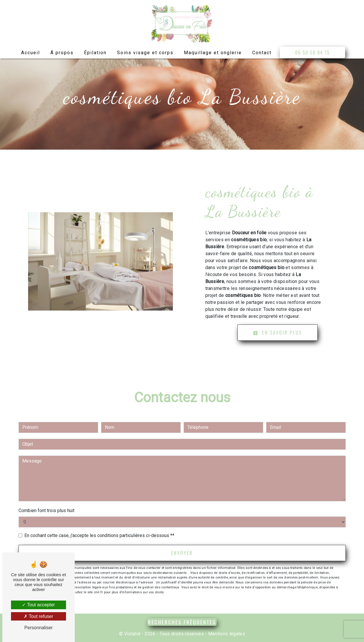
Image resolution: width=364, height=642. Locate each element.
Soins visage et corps (145, 53)
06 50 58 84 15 (312, 52)
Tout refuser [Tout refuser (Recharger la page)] (39, 616)
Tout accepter (38, 605)
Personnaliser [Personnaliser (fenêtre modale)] (39, 628)
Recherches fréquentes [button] (182, 622)
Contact (262, 53)
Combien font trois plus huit (46, 510)
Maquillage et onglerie (213, 53)
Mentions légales (226, 634)
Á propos (62, 53)
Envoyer (182, 553)
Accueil (31, 53)
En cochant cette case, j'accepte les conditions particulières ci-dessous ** (99, 535)
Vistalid (132, 634)
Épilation (95, 53)
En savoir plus (278, 333)
